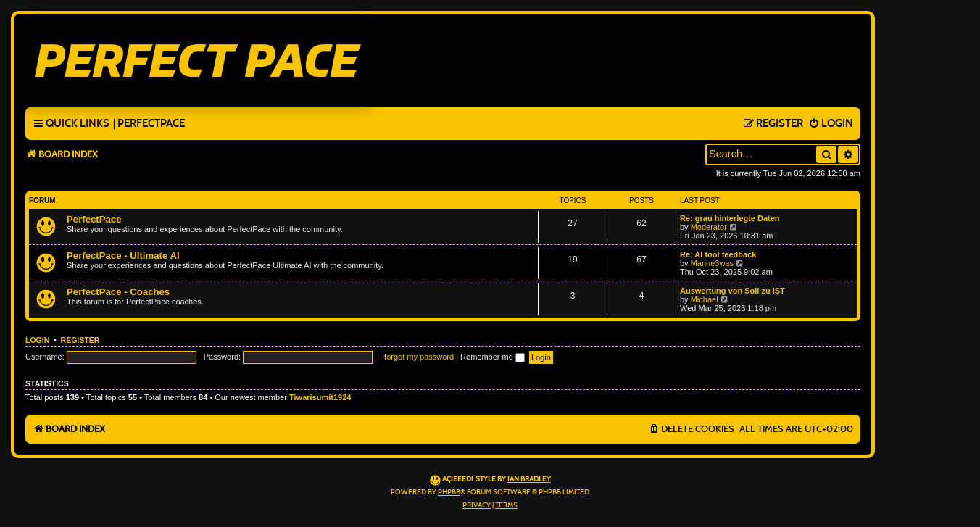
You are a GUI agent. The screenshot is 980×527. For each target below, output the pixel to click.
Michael (705, 299)
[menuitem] (149, 124)
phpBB (449, 492)
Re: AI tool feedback (718, 254)
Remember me (493, 357)
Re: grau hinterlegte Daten (730, 218)
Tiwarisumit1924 (320, 397)
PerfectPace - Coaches (118, 292)
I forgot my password (417, 357)
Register (80, 340)
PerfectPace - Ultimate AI (123, 256)
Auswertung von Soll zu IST (732, 291)
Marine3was (712, 263)
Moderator (709, 227)
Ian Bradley (529, 479)
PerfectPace (94, 219)
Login (37, 340)
